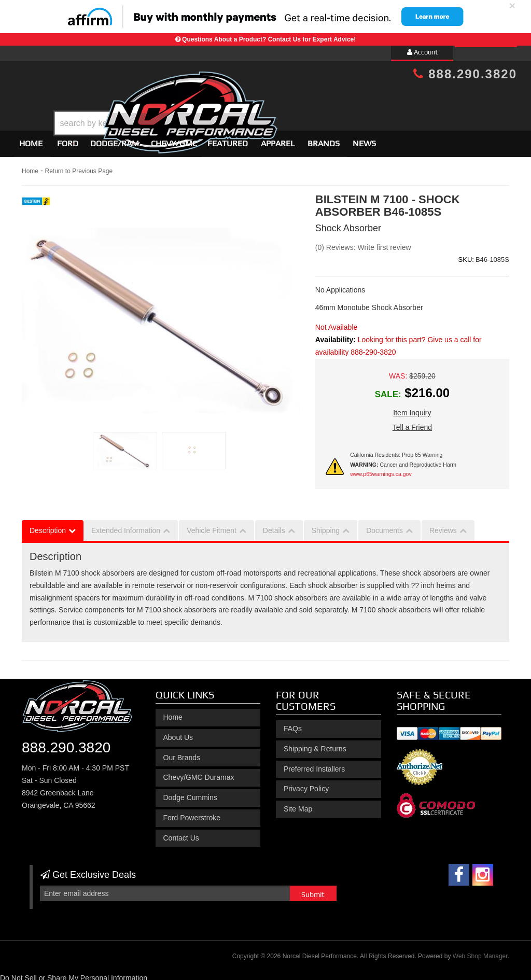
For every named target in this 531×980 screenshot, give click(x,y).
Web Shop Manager (480, 951)
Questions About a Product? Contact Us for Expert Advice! (269, 39)
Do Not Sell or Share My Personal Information (74, 973)
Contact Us (181, 833)
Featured (228, 139)
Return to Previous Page (79, 166)
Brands (324, 139)
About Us (178, 733)
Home (31, 139)
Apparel (278, 139)
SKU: (466, 255)
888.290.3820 (465, 74)
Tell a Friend (412, 423)
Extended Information (126, 526)
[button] (274, 97)
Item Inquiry (412, 409)
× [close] (512, 5)
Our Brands (182, 753)
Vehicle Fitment (212, 526)
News (364, 139)
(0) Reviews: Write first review (363, 243)
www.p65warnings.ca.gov (381, 470)
